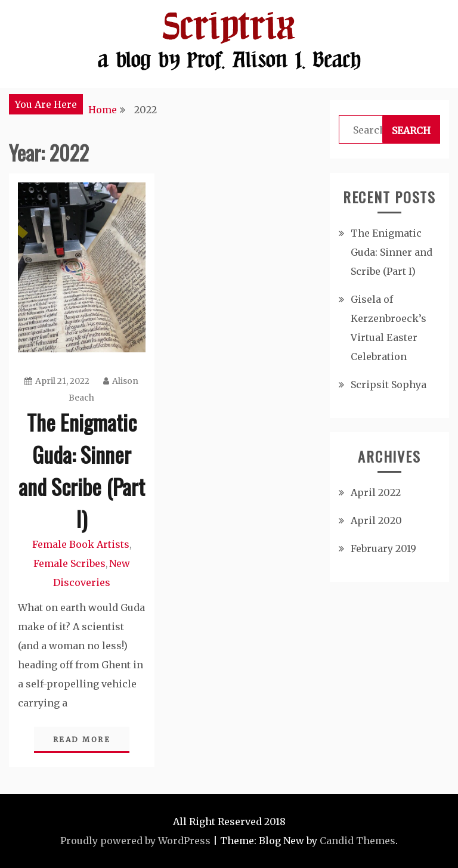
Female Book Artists (81, 544)
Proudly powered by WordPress (135, 841)
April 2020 (376, 520)
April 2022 (376, 492)
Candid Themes (358, 841)
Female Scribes (69, 563)
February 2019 (383, 548)
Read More (82, 740)
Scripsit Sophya (389, 385)
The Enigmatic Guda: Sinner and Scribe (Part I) (82, 470)
